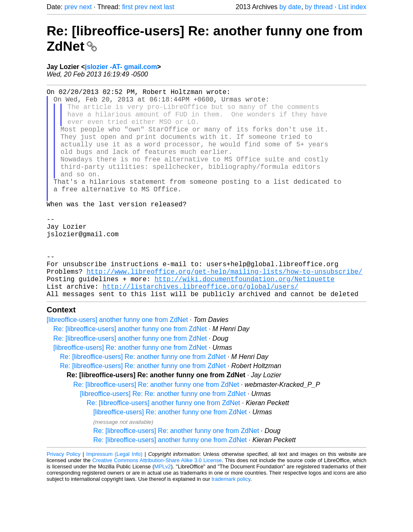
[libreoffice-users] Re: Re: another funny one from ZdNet (163, 440)
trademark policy (231, 526)
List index (352, 7)
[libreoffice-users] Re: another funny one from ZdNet (130, 394)
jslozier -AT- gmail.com (121, 67)
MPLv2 (163, 513)
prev (71, 7)
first (127, 7)
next (85, 7)
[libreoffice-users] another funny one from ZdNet (117, 366)
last (169, 7)
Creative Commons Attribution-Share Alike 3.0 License (157, 507)
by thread (319, 7)
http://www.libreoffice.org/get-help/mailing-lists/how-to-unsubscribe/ (224, 313)
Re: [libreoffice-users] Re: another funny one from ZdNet (143, 403)
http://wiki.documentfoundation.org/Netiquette (244, 322)
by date (290, 7)
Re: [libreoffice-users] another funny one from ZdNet (130, 375)
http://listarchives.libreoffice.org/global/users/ (200, 331)
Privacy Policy (63, 501)
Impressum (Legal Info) (114, 501)
